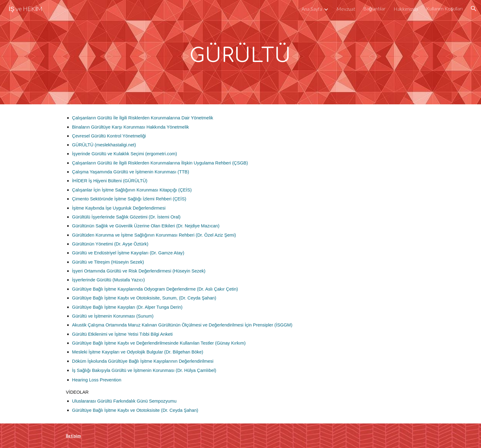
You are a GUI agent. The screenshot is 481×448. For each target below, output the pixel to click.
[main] (240, 52)
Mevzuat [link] (346, 9)
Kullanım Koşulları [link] (444, 8)
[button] (474, 9)
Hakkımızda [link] (406, 9)
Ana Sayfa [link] (312, 9)
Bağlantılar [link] (374, 8)
